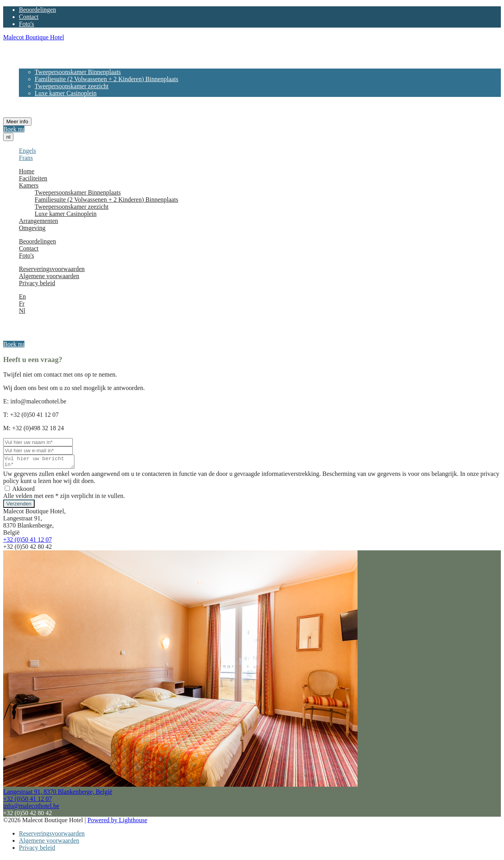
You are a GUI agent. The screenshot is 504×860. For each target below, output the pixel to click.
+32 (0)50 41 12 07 (28, 542)
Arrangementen (39, 100)
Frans (26, 158)
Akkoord (20, 491)
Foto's (26, 24)
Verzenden (19, 506)
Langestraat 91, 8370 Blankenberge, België (58, 794)
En (22, 296)
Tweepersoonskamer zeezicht (72, 86)
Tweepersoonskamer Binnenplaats (78, 72)
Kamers (29, 65)
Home (27, 51)
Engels (28, 151)
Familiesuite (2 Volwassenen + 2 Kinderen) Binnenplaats (107, 79)
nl (8, 137)
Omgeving (32, 107)
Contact (29, 17)
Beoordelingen (37, 10)
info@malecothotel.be (31, 808)
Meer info (17, 122)
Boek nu (14, 129)
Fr (22, 304)
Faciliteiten (33, 58)
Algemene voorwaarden (49, 276)
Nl (22, 311)
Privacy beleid (37, 283)
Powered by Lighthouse (117, 822)
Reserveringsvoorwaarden (52, 269)
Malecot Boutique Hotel (34, 37)
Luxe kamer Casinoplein (66, 93)
